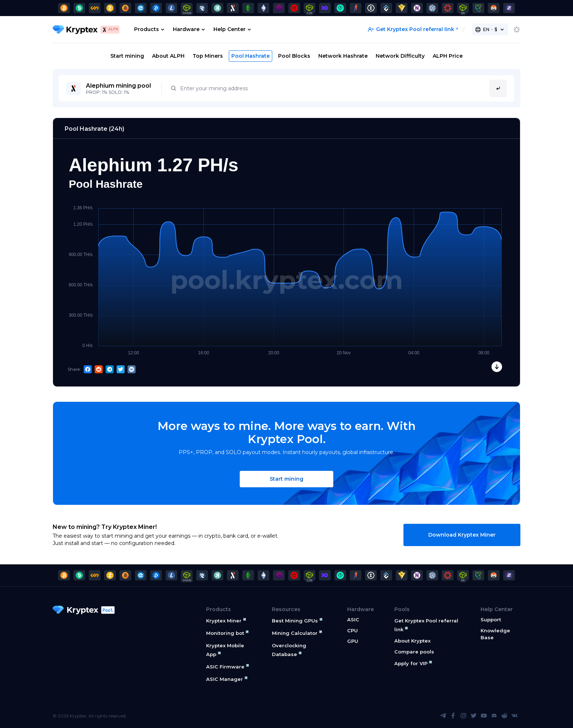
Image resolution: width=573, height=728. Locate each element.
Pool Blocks (294, 56)
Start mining (127, 56)
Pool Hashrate (251, 56)
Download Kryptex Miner (462, 535)
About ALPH (168, 56)
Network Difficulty (400, 56)
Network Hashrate (343, 56)
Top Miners (208, 56)
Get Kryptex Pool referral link (411, 29)
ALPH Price (448, 56)
